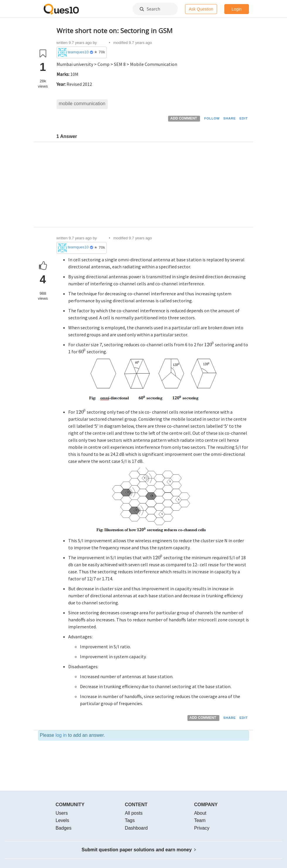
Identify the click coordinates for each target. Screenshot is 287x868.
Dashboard (136, 828)
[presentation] (209, 345)
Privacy (202, 828)
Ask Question (201, 9)
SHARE (230, 118)
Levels (62, 820)
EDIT (244, 118)
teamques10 (78, 52)
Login (237, 9)
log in (61, 735)
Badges (64, 828)
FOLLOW (212, 118)
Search (150, 9)
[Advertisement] (153, 186)
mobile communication (82, 104)
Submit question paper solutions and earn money (139, 850)
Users (62, 813)
